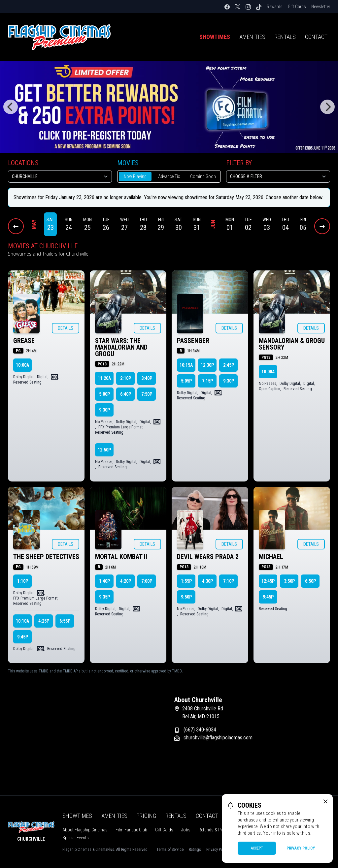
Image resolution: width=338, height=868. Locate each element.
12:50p (104, 450)
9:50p (186, 597)
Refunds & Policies (216, 830)
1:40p (104, 581)
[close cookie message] (325, 801)
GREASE (24, 341)
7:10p (229, 581)
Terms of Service (170, 850)
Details (66, 328)
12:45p (268, 581)
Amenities (252, 37)
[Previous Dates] (16, 226)
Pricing (146, 816)
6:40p (126, 394)
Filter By (239, 163)
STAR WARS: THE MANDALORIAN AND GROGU (121, 347)
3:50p (289, 581)
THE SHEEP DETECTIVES (46, 557)
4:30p (207, 581)
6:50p (310, 581)
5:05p (186, 381)
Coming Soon (203, 176)
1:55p (186, 581)
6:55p (65, 621)
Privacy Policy (301, 848)
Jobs (186, 830)
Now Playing (135, 176)
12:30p (207, 365)
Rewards (275, 7)
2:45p (229, 365)
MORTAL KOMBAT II (121, 557)
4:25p (44, 621)
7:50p (147, 394)
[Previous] (11, 107)
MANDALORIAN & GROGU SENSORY (292, 344)
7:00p (147, 581)
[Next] (327, 107)
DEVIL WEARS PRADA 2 (208, 557)
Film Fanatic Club (131, 830)
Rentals (285, 37)
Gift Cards (297, 7)
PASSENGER (193, 341)
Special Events (76, 838)
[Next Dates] (322, 226)
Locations (23, 163)
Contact (316, 37)
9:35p (104, 597)
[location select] (60, 176)
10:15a (186, 365)
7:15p (207, 381)
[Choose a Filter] (278, 176)
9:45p (23, 637)
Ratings (195, 850)
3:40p (147, 378)
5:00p (104, 394)
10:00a (22, 365)
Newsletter (321, 7)
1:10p (23, 581)
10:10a (22, 621)
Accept (257, 848)
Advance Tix (169, 176)
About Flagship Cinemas (85, 830)
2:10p (126, 378)
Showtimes (215, 37)
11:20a (104, 378)
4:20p (126, 581)
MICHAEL (271, 557)
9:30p (104, 410)
